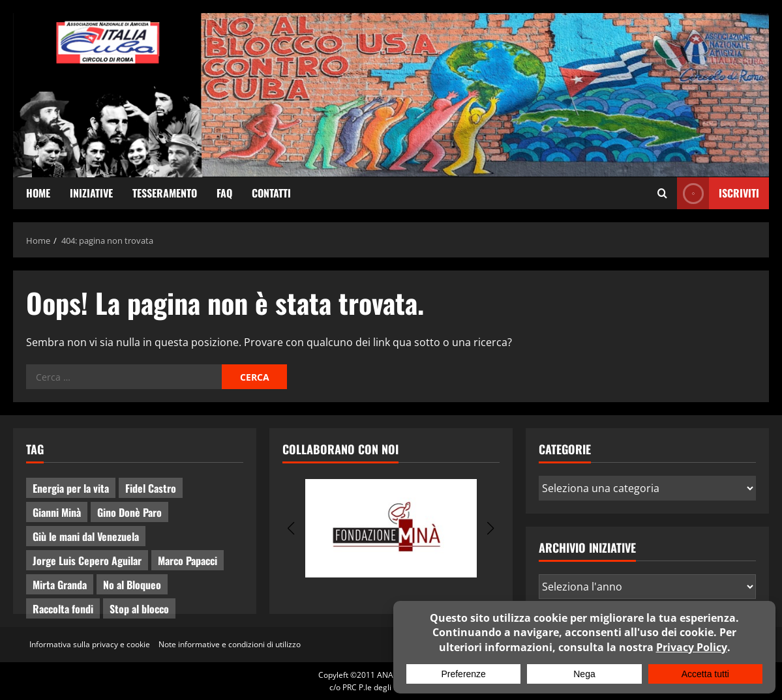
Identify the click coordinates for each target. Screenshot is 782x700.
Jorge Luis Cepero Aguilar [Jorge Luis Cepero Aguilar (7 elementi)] (87, 561)
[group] (391, 528)
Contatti (271, 193)
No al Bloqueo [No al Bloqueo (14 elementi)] (132, 585)
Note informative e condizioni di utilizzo (230, 644)
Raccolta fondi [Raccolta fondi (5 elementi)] (63, 609)
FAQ (224, 193)
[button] (291, 529)
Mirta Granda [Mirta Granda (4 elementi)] (60, 585)
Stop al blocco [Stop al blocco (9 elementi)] (139, 609)
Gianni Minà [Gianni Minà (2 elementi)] (57, 512)
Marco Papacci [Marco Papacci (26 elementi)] (188, 561)
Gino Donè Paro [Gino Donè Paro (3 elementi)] (129, 512)
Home (38, 193)
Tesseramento (165, 193)
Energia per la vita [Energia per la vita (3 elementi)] (71, 488)
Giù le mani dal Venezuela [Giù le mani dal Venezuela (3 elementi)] (86, 536)
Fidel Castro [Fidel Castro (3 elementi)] (151, 488)
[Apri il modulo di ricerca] (662, 193)
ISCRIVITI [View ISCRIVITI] (718, 193)
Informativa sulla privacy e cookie (90, 644)
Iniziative (91, 193)
